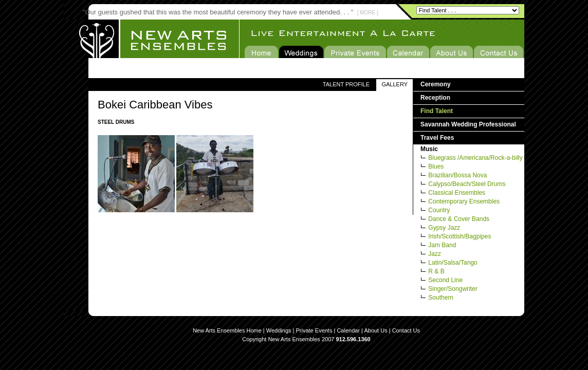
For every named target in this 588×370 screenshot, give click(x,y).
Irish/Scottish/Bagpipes (460, 236)
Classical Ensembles (457, 193)
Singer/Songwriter (453, 289)
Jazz (435, 254)
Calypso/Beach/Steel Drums (467, 184)
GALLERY (394, 84)
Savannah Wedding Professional (468, 124)
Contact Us (406, 330)
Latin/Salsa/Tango (453, 263)
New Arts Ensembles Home (227, 330)
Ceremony (436, 84)
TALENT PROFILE (346, 84)
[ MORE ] (368, 13)
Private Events (314, 330)
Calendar (348, 330)
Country (439, 210)
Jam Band (442, 245)
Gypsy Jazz (444, 228)
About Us (375, 330)
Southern (441, 298)
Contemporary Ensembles (464, 201)
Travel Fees (437, 138)
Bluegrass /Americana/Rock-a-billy (475, 158)
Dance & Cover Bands (459, 219)
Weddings (279, 330)
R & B (436, 271)
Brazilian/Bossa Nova (457, 175)
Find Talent (437, 111)
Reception (435, 98)
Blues (436, 166)
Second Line (445, 280)
